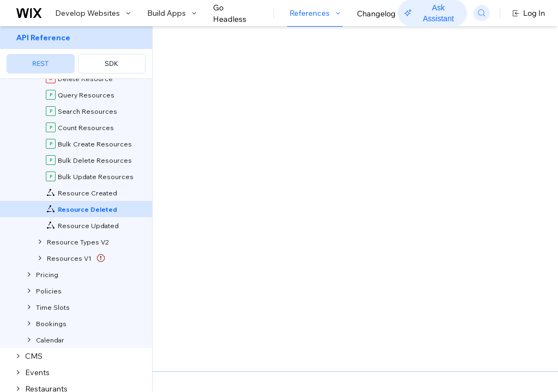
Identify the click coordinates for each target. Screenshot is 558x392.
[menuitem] (76, 53)
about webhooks (341, 159)
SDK (111, 63)
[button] (220, 97)
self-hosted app (305, 136)
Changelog (376, 14)
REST (40, 63)
